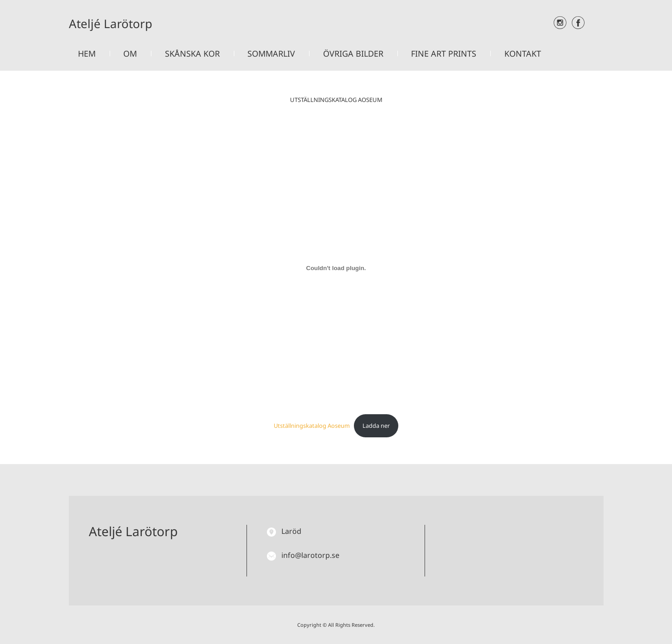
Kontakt (523, 53)
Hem (87, 53)
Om (130, 53)
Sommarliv (271, 53)
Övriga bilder (353, 53)
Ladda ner (376, 426)
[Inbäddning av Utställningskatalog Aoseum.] (336, 268)
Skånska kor (192, 53)
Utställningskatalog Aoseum (312, 426)
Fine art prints (444, 53)
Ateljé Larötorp (111, 24)
